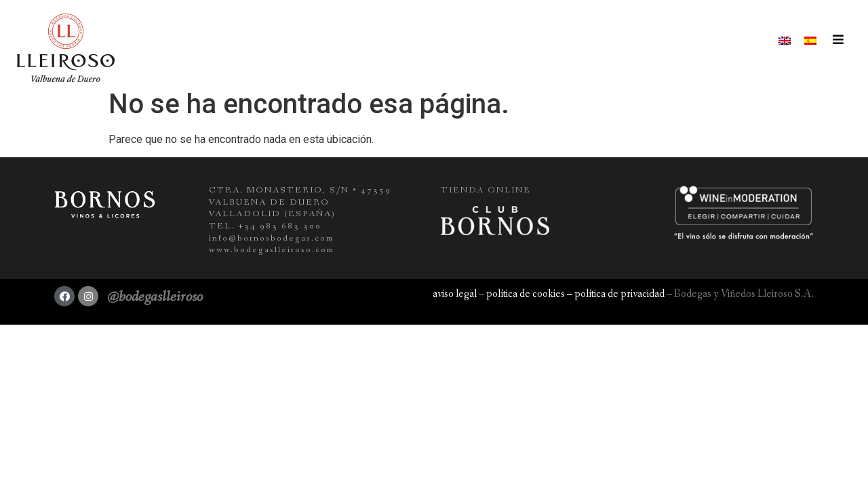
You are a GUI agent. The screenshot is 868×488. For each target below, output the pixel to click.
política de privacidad (619, 294)
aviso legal (455, 294)
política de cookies (526, 294)
